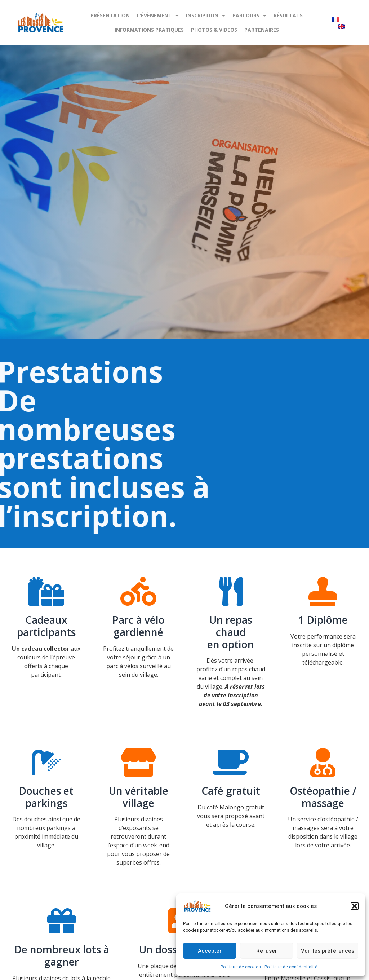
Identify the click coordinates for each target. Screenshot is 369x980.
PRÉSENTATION (110, 15)
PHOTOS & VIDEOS (214, 30)
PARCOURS (249, 16)
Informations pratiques (149, 30)
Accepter (210, 951)
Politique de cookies (241, 967)
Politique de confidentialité (291, 967)
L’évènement (158, 16)
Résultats (288, 15)
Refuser (267, 951)
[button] (355, 906)
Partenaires (262, 30)
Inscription (206, 16)
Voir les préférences (328, 951)
